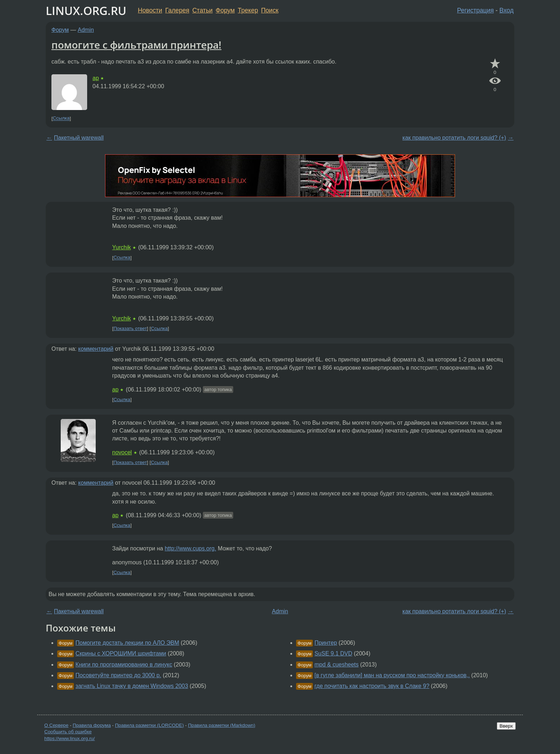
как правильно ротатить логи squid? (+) (454, 138)
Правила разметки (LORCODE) (149, 725)
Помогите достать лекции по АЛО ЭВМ (127, 643)
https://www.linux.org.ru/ (69, 738)
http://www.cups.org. (190, 548)
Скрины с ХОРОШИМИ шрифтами (121, 653)
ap (96, 78)
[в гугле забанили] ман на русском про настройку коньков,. (392, 675)
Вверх (506, 726)
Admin (86, 30)
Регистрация (476, 10)
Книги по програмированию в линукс (124, 665)
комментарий (96, 349)
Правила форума (92, 725)
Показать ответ (130, 328)
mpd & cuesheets (336, 665)
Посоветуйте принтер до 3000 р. (118, 675)
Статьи (202, 10)
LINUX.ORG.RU (86, 11)
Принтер (326, 643)
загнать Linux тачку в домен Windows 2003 (132, 686)
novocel (122, 452)
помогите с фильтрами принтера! (136, 45)
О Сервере (56, 725)
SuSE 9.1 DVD (333, 653)
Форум (225, 10)
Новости (150, 10)
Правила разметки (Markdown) (221, 725)
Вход (506, 10)
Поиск (270, 10)
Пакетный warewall (79, 138)
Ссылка (61, 118)
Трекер (248, 10)
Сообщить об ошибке (68, 732)
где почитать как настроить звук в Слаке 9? (372, 686)
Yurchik (121, 247)
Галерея (177, 10)
